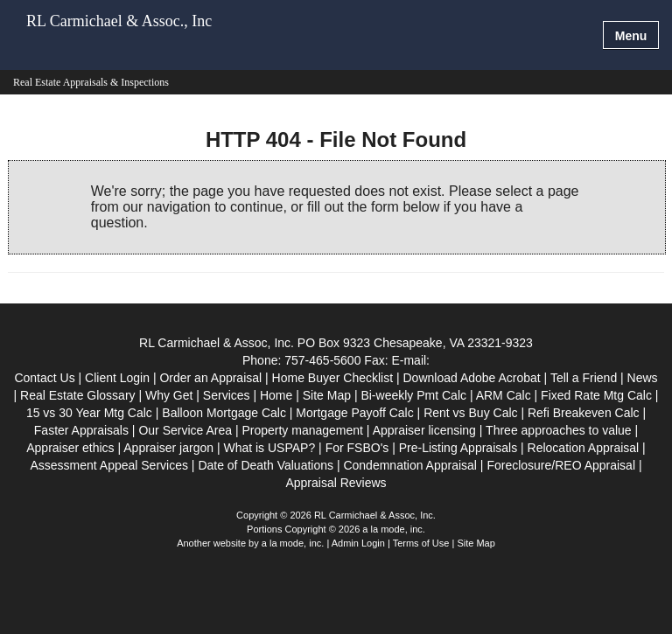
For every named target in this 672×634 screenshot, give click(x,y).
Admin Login (358, 543)
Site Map (476, 543)
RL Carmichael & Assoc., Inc (119, 21)
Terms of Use (421, 543)
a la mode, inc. (293, 543)
